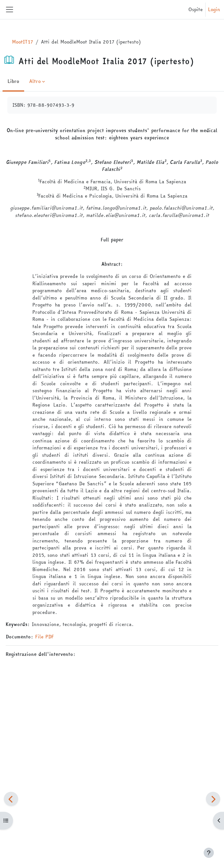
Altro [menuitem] (35, 81)
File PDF (45, 637)
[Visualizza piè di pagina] (209, 853)
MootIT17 (23, 42)
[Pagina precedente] (11, 799)
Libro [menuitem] (13, 81)
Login (214, 10)
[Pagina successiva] (213, 799)
